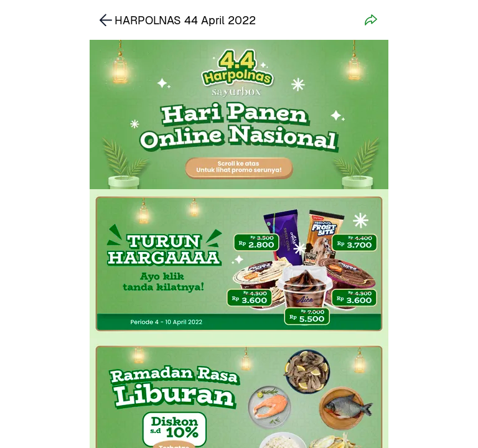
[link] (239, 264)
